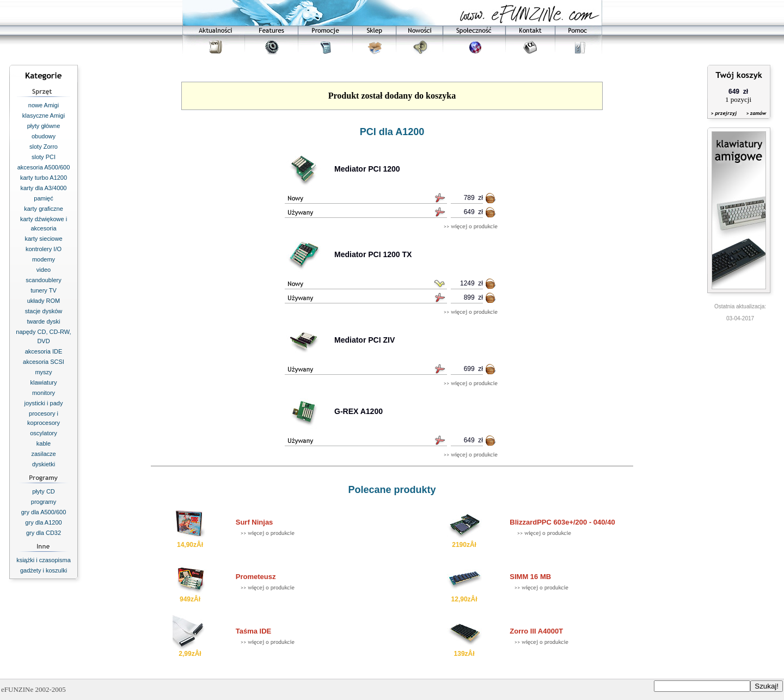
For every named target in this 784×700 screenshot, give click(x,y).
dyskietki (44, 464)
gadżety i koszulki (44, 570)
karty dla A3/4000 (43, 188)
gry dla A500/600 (44, 512)
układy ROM (44, 301)
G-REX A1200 (359, 411)
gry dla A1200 (43, 522)
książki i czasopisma (44, 560)
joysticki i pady (44, 403)
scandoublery (43, 280)
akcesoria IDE (44, 351)
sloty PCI (44, 157)
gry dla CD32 (44, 533)
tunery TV (44, 290)
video (44, 270)
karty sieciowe (43, 239)
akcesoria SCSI (44, 362)
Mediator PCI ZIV (365, 340)
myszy (43, 372)
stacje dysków (44, 311)
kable (44, 443)
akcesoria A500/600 (44, 167)
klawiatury (44, 382)
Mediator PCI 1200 (367, 169)
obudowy (44, 136)
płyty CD (44, 491)
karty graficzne (44, 209)
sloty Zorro (44, 147)
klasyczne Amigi (44, 115)
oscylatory (44, 433)
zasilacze (43, 454)
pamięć (43, 198)
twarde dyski (43, 321)
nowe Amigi (44, 105)
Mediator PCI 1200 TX (373, 254)
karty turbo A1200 (44, 178)
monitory (44, 393)
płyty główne (44, 126)
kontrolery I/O (44, 249)
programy (44, 502)
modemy (44, 259)
